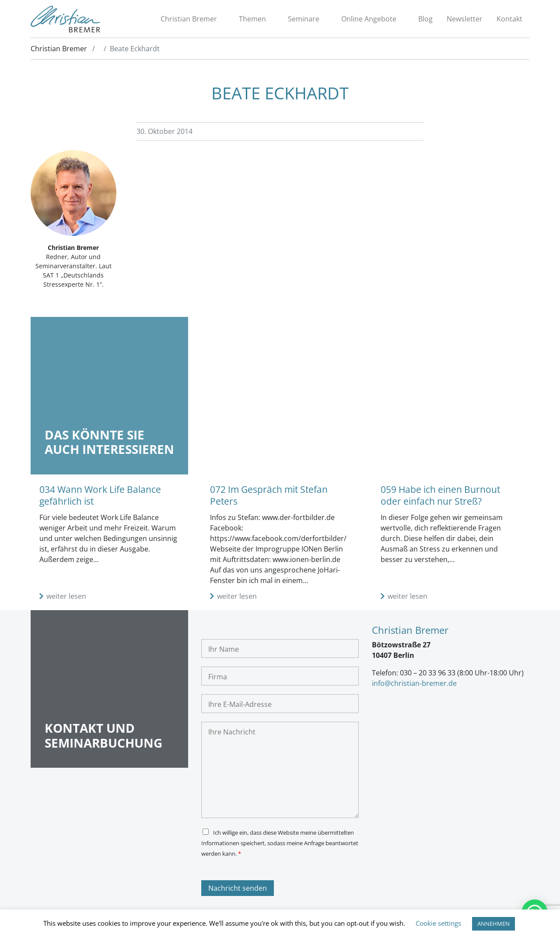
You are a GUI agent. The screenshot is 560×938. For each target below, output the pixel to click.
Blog (425, 19)
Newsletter (465, 19)
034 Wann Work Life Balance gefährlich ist (100, 495)
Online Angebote (369, 19)
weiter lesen (66, 596)
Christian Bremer (189, 19)
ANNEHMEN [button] (493, 924)
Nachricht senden (238, 888)
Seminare (304, 19)
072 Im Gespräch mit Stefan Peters (269, 495)
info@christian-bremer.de (414, 683)
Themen (252, 19)
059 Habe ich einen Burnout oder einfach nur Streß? (440, 495)
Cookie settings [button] (438, 923)
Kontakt (509, 19)
